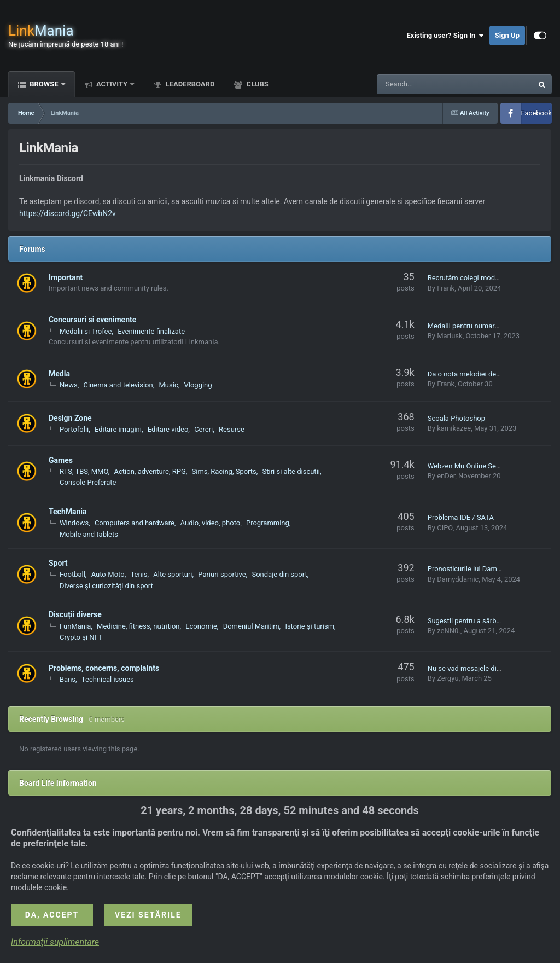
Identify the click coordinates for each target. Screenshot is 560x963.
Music (169, 385)
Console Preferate (88, 482)
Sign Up (507, 35)
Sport (58, 563)
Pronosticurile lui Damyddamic (476, 569)
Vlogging (198, 385)
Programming (268, 523)
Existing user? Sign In (445, 36)
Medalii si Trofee (86, 331)
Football (72, 574)
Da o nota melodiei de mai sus (475, 374)
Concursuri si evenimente (92, 320)
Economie (201, 626)
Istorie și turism (310, 626)
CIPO (445, 528)
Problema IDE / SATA (461, 517)
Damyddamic (458, 579)
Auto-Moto (108, 574)
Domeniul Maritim (251, 626)
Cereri (203, 429)
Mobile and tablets (89, 534)
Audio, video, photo (211, 523)
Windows (74, 523)
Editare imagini (118, 429)
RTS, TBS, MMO (84, 471)
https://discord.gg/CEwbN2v (68, 213)
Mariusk (450, 336)
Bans (68, 679)
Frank (446, 288)
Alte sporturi (173, 574)
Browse (44, 84)
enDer (446, 476)
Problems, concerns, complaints (104, 668)
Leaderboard (189, 84)
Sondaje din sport (279, 574)
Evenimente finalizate (151, 331)
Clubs (256, 84)
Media (59, 374)
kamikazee (454, 428)
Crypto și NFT (81, 637)
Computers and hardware (135, 523)
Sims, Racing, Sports (224, 471)
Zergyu (448, 678)
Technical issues (108, 679)
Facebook (536, 113)
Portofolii (74, 429)
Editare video (168, 429)
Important (66, 277)
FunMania (75, 626)
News (69, 385)
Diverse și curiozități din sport (106, 586)
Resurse (232, 429)
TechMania (68, 512)
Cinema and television (118, 385)
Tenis (139, 574)
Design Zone (70, 418)
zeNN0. (449, 631)
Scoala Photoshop (456, 418)
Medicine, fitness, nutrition (138, 626)
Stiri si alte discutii (291, 471)
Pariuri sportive (222, 574)
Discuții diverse (75, 614)
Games (61, 460)
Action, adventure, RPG (150, 471)
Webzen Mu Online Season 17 (474, 466)
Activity (112, 84)
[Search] (427, 84)
